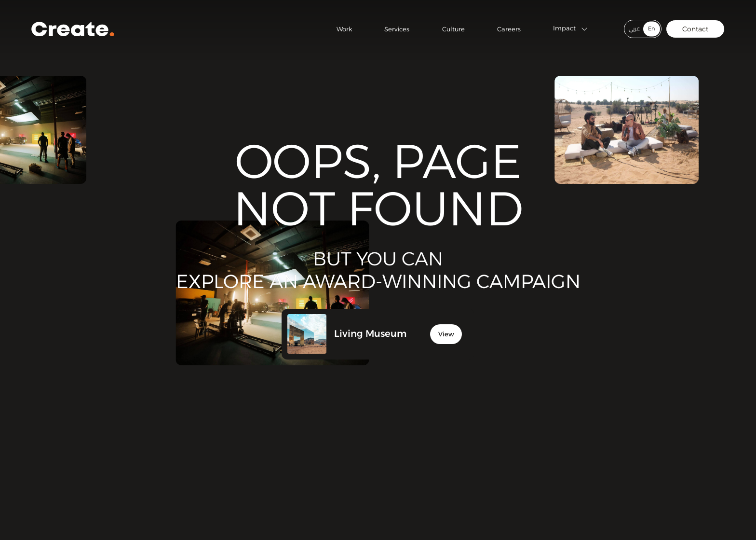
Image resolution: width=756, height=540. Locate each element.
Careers (509, 29)
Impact (571, 29)
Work (344, 29)
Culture (453, 29)
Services (397, 29)
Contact (695, 29)
